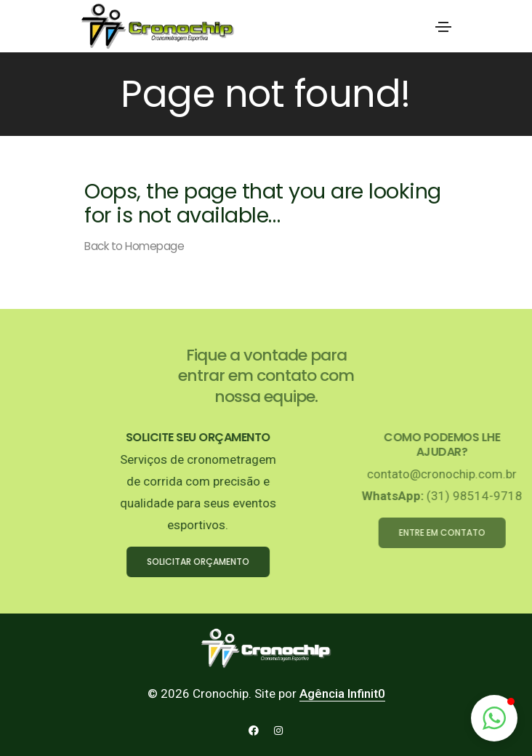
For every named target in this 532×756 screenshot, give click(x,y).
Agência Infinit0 (342, 693)
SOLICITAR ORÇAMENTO (230, 562)
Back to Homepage (134, 246)
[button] (494, 718)
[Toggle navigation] (443, 27)
